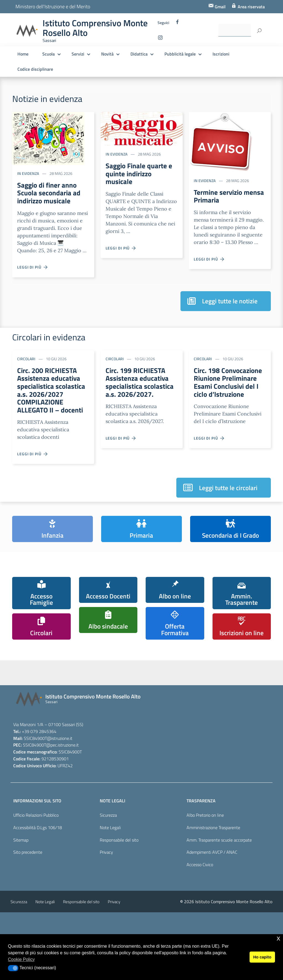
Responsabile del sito (119, 908)
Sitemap (21, 908)
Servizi (78, 54)
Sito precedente (28, 920)
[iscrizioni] (31, 709)
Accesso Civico (200, 932)
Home (23, 54)
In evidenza (28, 173)
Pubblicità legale (180, 54)
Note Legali (110, 895)
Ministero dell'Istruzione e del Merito (53, 6)
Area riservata (251, 7)
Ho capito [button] (262, 957)
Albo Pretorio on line (205, 883)
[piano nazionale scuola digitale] (142, 710)
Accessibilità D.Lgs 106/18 (38, 895)
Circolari (26, 362)
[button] (13, 968)
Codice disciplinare (35, 69)
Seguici (163, 23)
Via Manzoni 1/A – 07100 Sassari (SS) (48, 792)
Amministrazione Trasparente (213, 895)
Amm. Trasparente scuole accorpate (219, 908)
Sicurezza (108, 883)
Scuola (49, 54)
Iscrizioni (221, 54)
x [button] (278, 938)
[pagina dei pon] (197, 713)
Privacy (106, 920)
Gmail (220, 7)
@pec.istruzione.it (62, 813)
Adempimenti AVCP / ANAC (212, 920)
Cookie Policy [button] (21, 959)
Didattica (139, 54)
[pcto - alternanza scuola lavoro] (252, 708)
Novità (107, 54)
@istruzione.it (60, 806)
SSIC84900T (35, 806)
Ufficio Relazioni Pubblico (36, 883)
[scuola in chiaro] (87, 706)
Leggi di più (33, 270)
